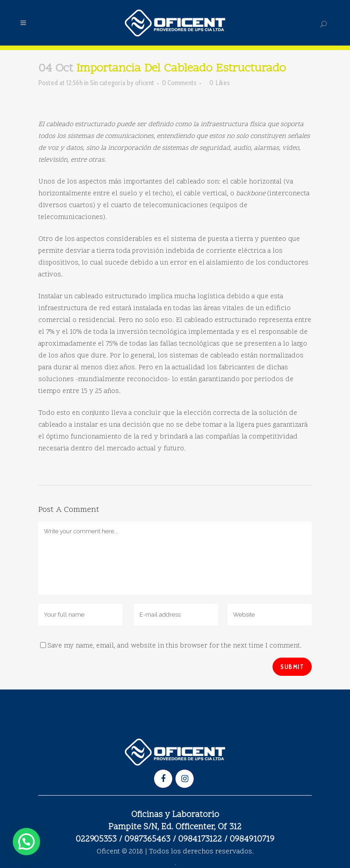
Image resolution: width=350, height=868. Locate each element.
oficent (144, 83)
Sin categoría (108, 83)
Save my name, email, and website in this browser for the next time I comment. (175, 646)
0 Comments (179, 83)
